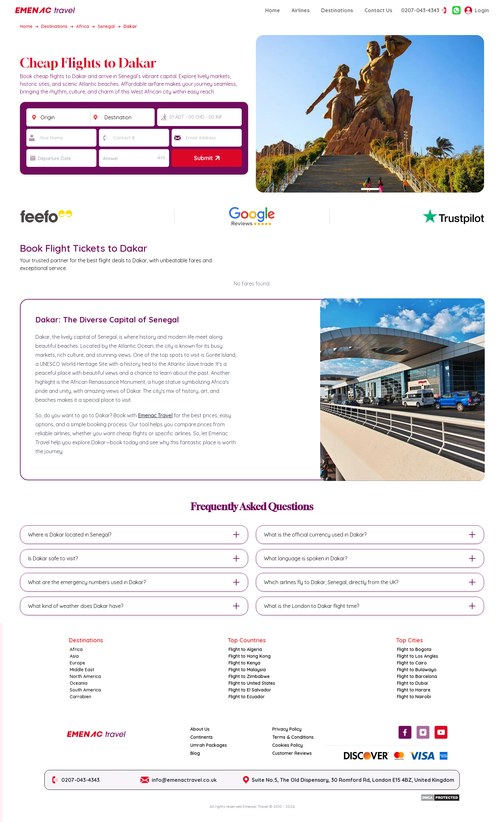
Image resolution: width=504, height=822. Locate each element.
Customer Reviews (292, 753)
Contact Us (378, 10)
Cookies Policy (288, 745)
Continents (202, 737)
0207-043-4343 (425, 10)
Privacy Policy (287, 729)
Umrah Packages (209, 745)
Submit (207, 158)
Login (477, 10)
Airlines (301, 10)
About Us (200, 729)
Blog (195, 753)
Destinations (337, 10)
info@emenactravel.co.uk (184, 780)
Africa (83, 26)
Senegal (106, 26)
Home (273, 10)
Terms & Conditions (293, 737)
